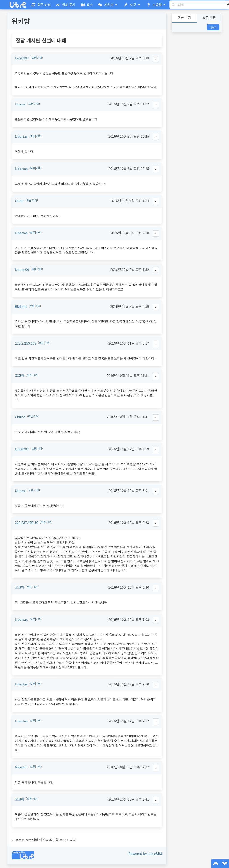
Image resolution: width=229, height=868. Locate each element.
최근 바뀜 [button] (184, 17)
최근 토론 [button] (209, 18)
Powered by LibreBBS (145, 853)
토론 (34, 58)
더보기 (213, 27)
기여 (40, 58)
